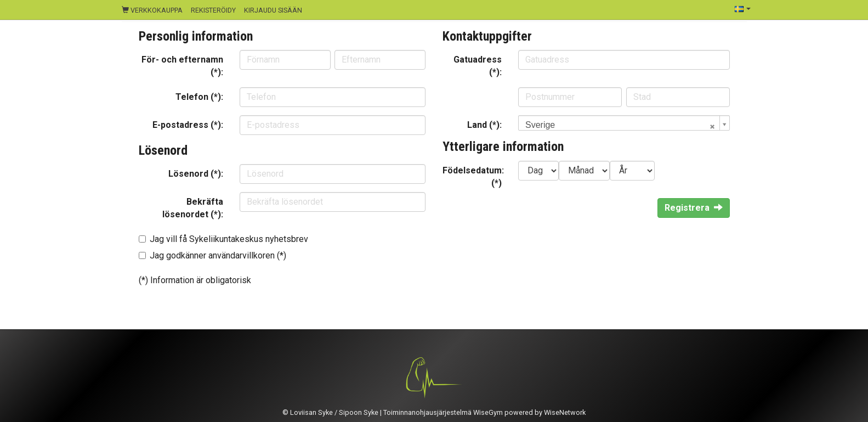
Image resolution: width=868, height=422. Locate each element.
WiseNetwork (565, 412)
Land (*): (484, 125)
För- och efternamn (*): (182, 66)
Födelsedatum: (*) (473, 177)
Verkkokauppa (152, 10)
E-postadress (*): (188, 125)
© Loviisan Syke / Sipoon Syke (330, 412)
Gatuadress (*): (478, 66)
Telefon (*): (199, 97)
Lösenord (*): (196, 174)
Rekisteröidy (213, 10)
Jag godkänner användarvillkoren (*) (218, 255)
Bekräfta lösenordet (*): (193, 208)
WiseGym (488, 412)
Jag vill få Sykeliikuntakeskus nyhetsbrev (229, 239)
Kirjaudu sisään (273, 10)
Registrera (694, 208)
